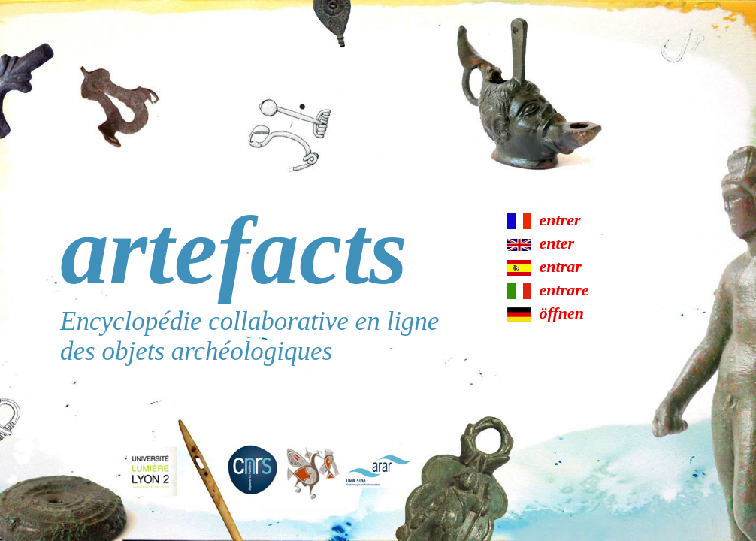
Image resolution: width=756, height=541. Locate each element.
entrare (564, 290)
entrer (560, 220)
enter (557, 243)
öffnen (562, 313)
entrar (561, 266)
